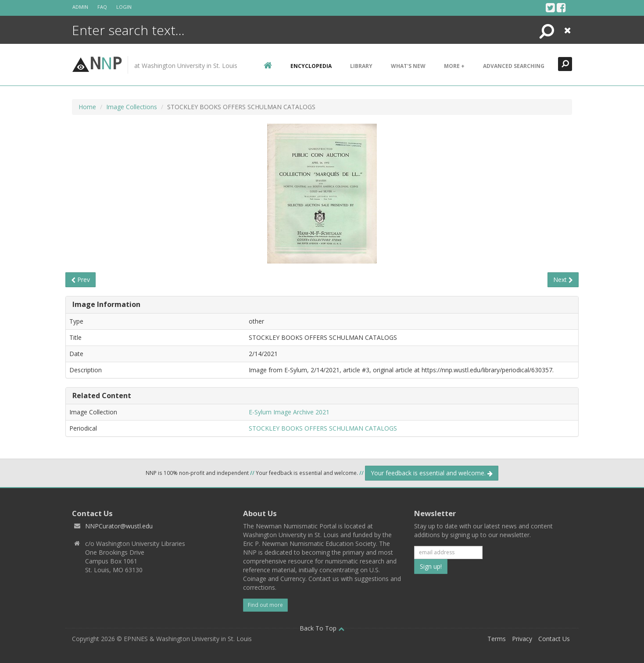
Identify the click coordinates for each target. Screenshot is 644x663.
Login (124, 7)
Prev (80, 280)
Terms (497, 639)
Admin (80, 7)
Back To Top (322, 628)
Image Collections (132, 107)
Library (361, 66)
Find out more (265, 605)
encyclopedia (311, 66)
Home (87, 107)
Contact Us (554, 639)
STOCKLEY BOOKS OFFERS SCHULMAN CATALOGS (323, 428)
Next (563, 280)
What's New (408, 66)
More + (454, 66)
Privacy (522, 639)
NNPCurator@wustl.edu (119, 526)
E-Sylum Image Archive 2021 (289, 412)
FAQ (102, 7)
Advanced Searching (514, 66)
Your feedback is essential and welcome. (432, 473)
